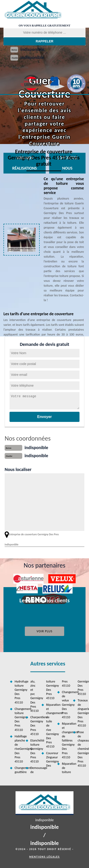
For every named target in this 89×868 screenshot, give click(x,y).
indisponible (32, 49)
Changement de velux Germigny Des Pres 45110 (66, 705)
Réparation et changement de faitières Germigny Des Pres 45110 (66, 740)
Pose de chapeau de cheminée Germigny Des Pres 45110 (82, 749)
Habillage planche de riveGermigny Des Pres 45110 (19, 749)
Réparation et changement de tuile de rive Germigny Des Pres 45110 (50, 726)
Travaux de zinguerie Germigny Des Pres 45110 (82, 713)
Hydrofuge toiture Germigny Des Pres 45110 (19, 692)
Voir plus (45, 631)
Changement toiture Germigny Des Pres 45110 (19, 719)
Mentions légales (44, 857)
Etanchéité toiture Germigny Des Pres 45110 (34, 751)
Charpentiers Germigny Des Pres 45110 (34, 726)
